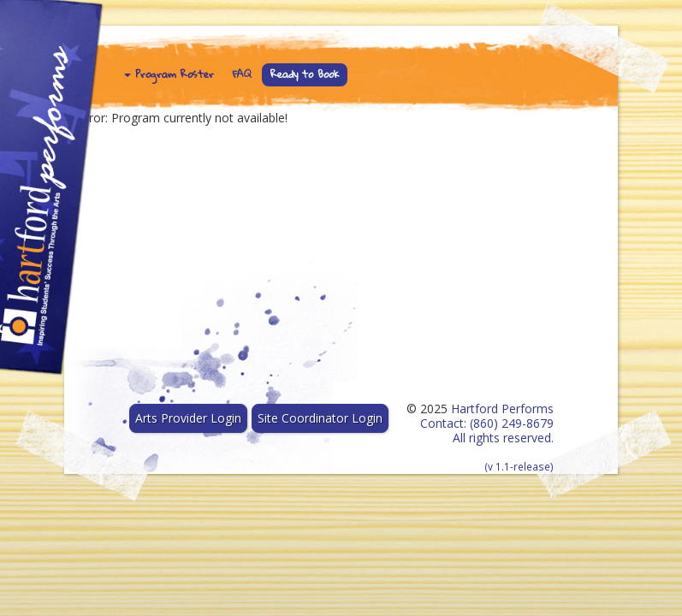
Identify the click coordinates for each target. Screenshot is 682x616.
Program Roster (169, 74)
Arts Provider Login (188, 418)
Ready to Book (305, 74)
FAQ (242, 74)
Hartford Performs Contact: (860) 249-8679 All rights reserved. (487, 437)
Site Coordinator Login (320, 418)
